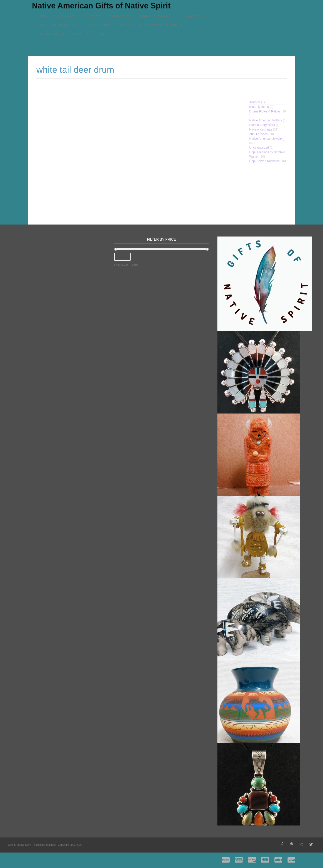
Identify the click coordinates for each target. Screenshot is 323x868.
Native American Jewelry (61, 6)
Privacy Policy (82, 15)
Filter (122, 257)
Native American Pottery (110, 6)
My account (51, 15)
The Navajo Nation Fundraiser (164, 6)
